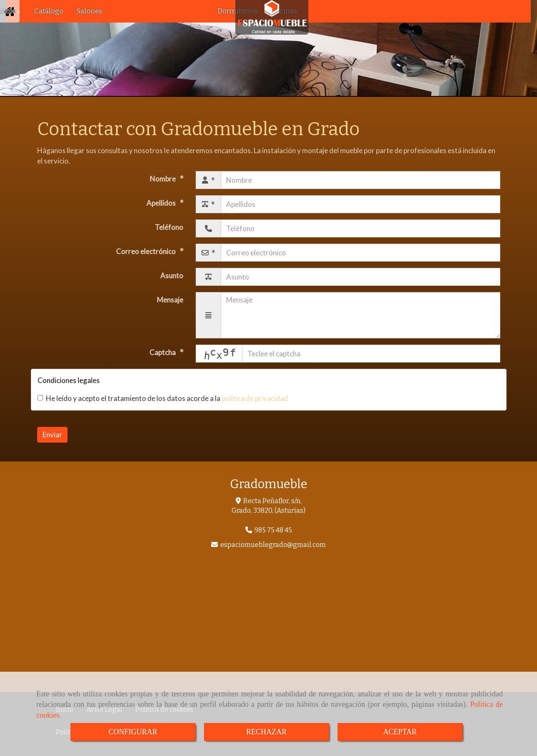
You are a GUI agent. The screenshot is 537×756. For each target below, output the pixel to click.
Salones (89, 11)
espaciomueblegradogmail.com (273, 545)
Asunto (172, 276)
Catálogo (49, 11)
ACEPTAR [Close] (400, 732)
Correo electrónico (146, 251)
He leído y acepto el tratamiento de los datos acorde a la (163, 398)
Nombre (163, 179)
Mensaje (170, 300)
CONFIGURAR (133, 732)
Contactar (329, 11)
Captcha (163, 352)
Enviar (52, 435)
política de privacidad (255, 398)
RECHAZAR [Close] (266, 732)
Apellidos (162, 203)
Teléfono (169, 227)
